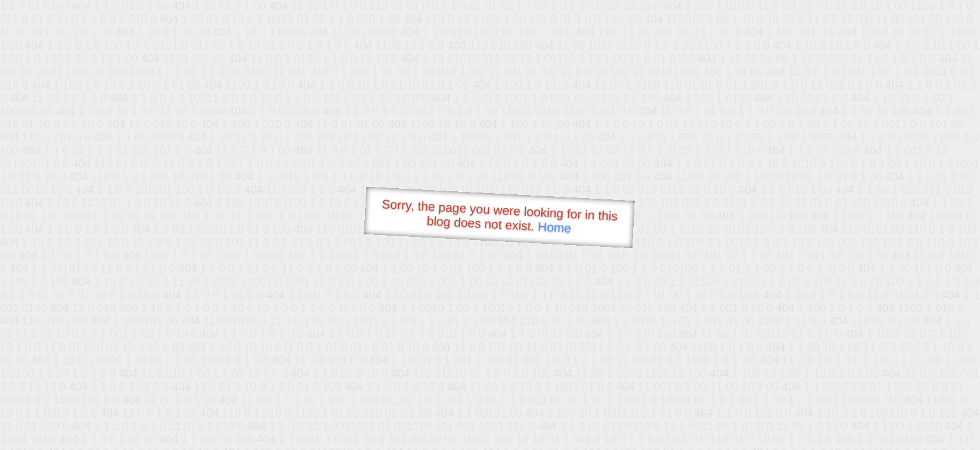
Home (554, 227)
